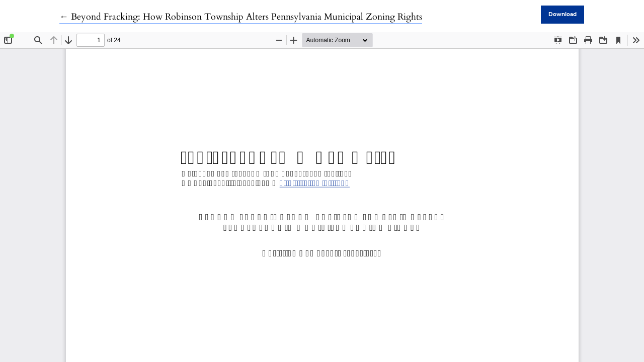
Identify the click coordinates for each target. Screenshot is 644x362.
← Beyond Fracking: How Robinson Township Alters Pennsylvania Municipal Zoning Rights (241, 17)
